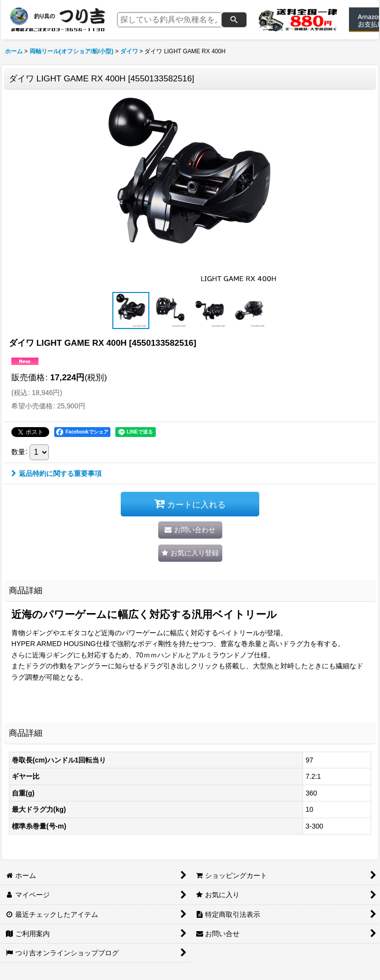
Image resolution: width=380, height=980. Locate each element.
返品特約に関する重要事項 (56, 473)
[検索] (234, 20)
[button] (131, 310)
